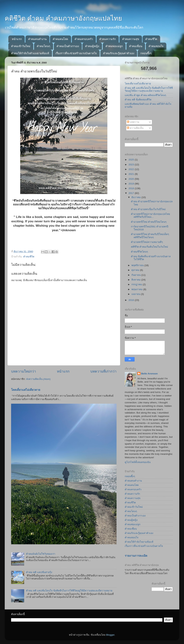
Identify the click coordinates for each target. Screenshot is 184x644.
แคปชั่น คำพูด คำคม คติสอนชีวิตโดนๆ (145, 95)
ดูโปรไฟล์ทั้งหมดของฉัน (138, 462)
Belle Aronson (149, 374)
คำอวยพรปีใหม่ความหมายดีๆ (147, 242)
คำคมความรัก (108, 39)
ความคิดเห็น (135, 128)
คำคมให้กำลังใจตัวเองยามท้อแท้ (30, 53)
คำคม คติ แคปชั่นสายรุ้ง (39, 572)
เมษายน (136, 294)
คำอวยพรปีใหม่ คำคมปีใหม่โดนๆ (149, 222)
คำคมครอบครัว (84, 39)
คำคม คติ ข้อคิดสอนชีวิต (138, 100)
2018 (132, 188)
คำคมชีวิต (151, 39)
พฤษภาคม (137, 289)
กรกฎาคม (137, 284)
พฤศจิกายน (138, 265)
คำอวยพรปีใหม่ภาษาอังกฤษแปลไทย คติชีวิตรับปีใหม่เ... (150, 215)
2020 (132, 179)
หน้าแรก (17, 39)
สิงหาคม (136, 280)
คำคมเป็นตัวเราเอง (68, 46)
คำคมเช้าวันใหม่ (21, 46)
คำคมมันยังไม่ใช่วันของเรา (41, 554)
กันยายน (136, 275)
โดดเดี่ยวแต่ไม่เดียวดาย (26, 390)
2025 (132, 160)
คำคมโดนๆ (43, 46)
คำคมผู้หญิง (92, 46)
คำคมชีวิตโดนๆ (139, 252)
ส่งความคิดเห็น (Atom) (38, 379)
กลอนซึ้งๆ (146, 53)
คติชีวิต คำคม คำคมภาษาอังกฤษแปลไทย (63, 18)
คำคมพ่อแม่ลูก (114, 46)
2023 (132, 165)
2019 (132, 184)
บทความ (133, 122)
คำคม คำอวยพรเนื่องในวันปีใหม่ (148, 209)
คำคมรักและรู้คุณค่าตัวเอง (119, 53)
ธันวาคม (136, 197)
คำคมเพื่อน (136, 46)
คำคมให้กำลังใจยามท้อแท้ (139, 542)
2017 (132, 193)
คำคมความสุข (131, 39)
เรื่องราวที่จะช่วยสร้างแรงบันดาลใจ (76, 53)
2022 (132, 169)
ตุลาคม (136, 270)
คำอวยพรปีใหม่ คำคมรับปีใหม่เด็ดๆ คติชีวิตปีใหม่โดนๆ (150, 236)
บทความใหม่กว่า (24, 371)
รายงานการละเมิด (136, 556)
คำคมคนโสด (60, 39)
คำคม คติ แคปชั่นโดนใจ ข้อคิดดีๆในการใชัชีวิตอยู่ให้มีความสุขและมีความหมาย (69, 591)
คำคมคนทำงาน (37, 39)
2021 (132, 174)
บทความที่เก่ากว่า (103, 371)
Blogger (110, 635)
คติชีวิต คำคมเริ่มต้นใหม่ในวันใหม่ (150, 247)
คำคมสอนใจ (156, 46)
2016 (132, 300)
